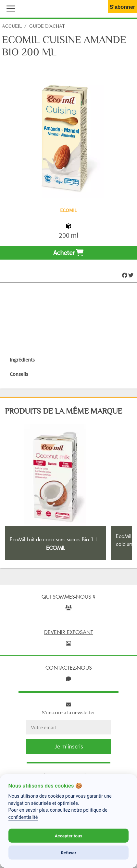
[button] (9, 8)
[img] (125, 275)
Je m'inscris (69, 746)
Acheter (68, 253)
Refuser (68, 853)
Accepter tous (68, 836)
